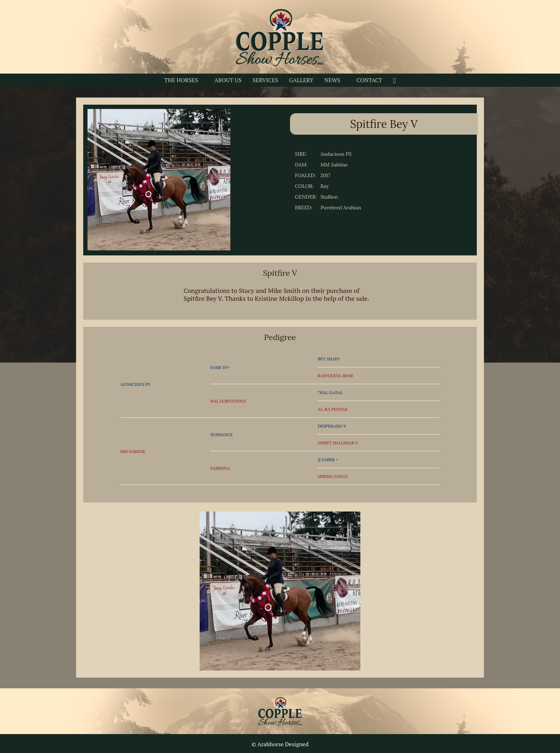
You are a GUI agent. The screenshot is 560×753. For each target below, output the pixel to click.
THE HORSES (181, 80)
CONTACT (369, 80)
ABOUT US (228, 80)
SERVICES (265, 80)
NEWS (332, 80)
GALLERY (301, 80)
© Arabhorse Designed (280, 744)
